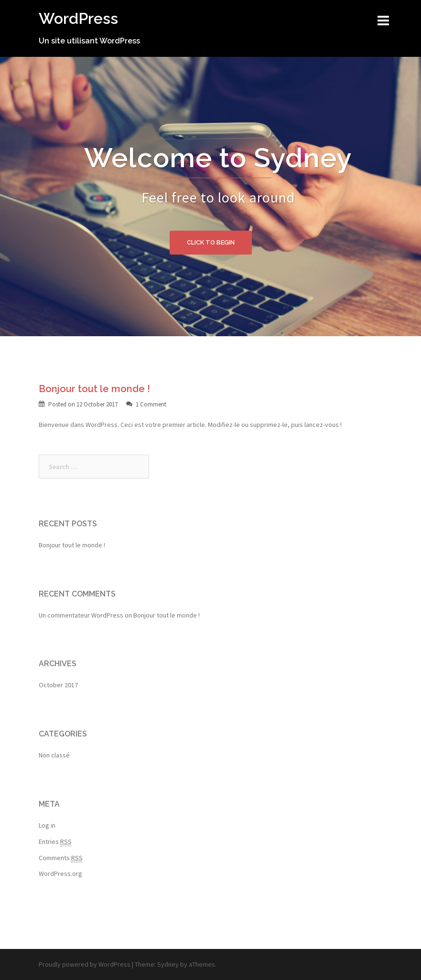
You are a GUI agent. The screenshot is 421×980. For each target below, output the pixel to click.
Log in (47, 825)
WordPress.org (60, 873)
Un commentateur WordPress (81, 615)
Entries (55, 842)
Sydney (168, 964)
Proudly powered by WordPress (85, 964)
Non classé (54, 755)
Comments (61, 858)
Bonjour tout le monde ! (94, 389)
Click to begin (211, 242)
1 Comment (151, 404)
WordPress (78, 18)
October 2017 (58, 685)
